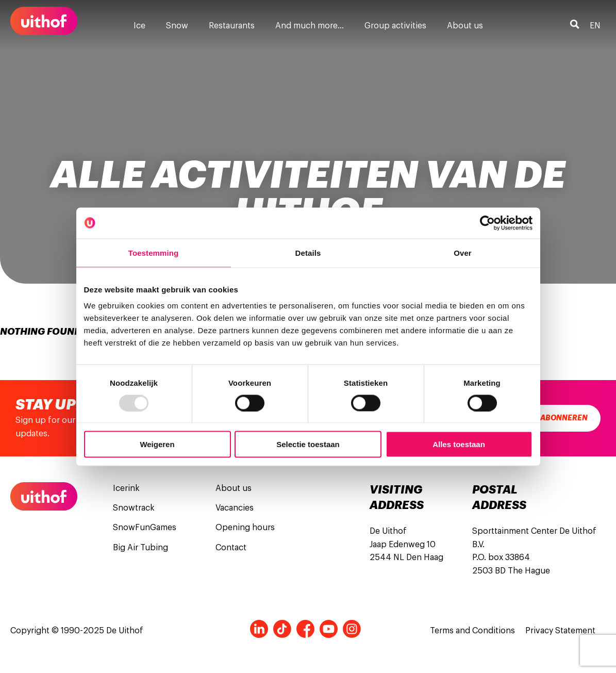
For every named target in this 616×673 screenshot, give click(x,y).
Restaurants (232, 26)
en (595, 26)
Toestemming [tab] (154, 252)
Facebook (305, 629)
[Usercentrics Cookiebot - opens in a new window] (487, 223)
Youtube (329, 629)
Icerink (126, 488)
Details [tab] (308, 252)
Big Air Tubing (140, 548)
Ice (139, 26)
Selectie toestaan (308, 444)
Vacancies (235, 508)
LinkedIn (259, 629)
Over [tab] (463, 252)
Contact (231, 548)
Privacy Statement (560, 631)
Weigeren (157, 444)
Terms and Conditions (472, 631)
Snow (177, 26)
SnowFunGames (145, 528)
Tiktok (282, 629)
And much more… (310, 26)
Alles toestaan (459, 444)
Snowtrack (134, 508)
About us (465, 26)
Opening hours (245, 528)
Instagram (352, 629)
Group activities (395, 26)
